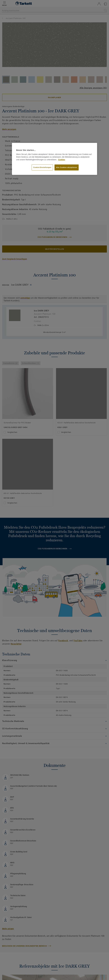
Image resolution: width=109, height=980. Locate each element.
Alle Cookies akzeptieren (67, 167)
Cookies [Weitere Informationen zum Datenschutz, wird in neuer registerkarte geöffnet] (62, 160)
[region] (54, 159)
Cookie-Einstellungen (42, 167)
